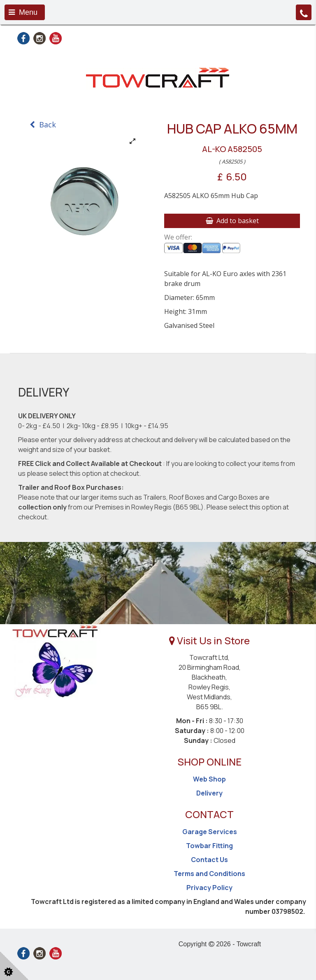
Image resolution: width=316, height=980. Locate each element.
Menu (23, 12)
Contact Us (209, 860)
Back (43, 125)
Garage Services (210, 832)
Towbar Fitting (209, 846)
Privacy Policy (209, 888)
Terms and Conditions (209, 874)
